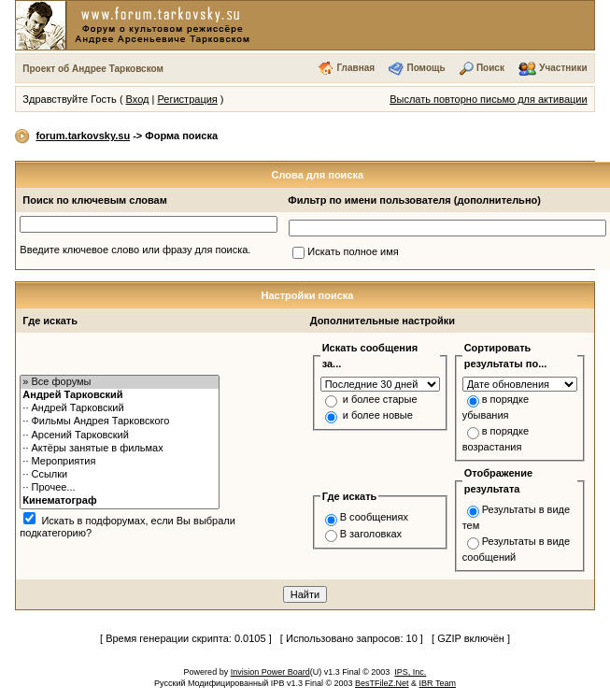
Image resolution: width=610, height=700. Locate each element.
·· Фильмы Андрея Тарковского (120, 421)
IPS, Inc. (410, 672)
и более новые (378, 415)
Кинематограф (120, 501)
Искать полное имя (353, 251)
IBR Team (438, 683)
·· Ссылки (120, 475)
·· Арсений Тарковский (120, 436)
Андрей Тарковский (120, 395)
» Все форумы (120, 382)
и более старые (380, 399)
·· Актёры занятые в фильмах (120, 449)
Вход (138, 99)
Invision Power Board (270, 672)
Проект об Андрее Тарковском (93, 69)
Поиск (490, 68)
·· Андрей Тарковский (120, 408)
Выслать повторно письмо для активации (489, 99)
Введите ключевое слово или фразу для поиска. (135, 250)
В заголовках (371, 534)
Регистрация (187, 99)
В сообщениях (374, 517)
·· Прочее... (120, 488)
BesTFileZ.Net (382, 683)
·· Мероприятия (120, 462)
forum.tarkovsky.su (83, 136)
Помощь (426, 68)
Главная (355, 68)
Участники (563, 68)
